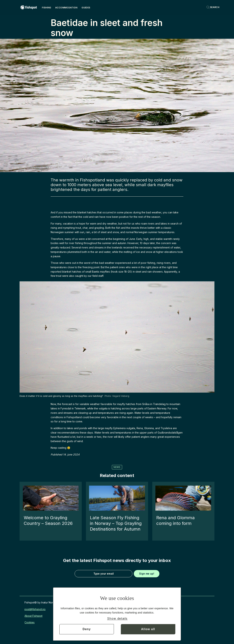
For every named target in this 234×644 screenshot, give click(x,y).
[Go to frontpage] (29, 7)
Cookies (30, 622)
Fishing (47, 8)
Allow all (148, 629)
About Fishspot (33, 616)
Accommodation (66, 8)
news (117, 467)
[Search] (213, 7)
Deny (87, 629)
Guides (86, 8)
